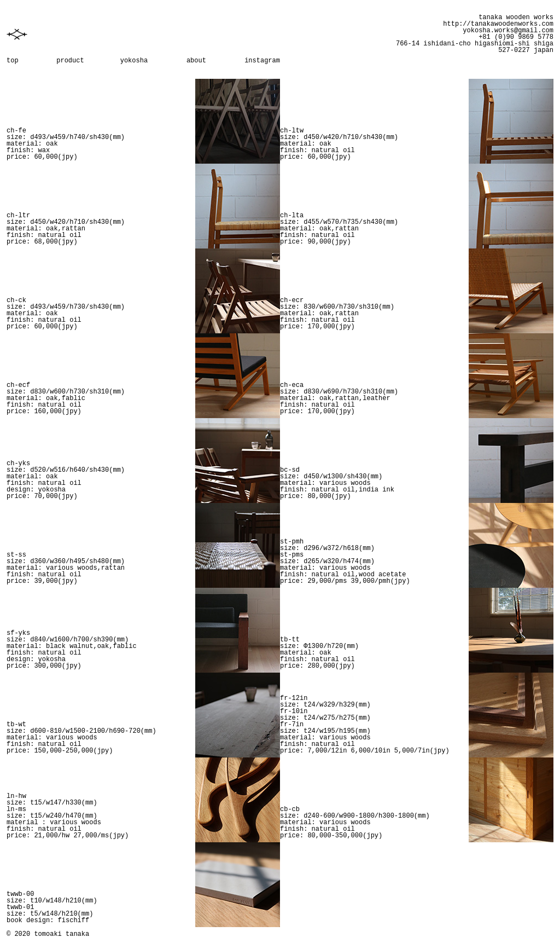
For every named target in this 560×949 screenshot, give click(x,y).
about (196, 61)
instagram (262, 61)
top (13, 61)
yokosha (134, 61)
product (70, 61)
